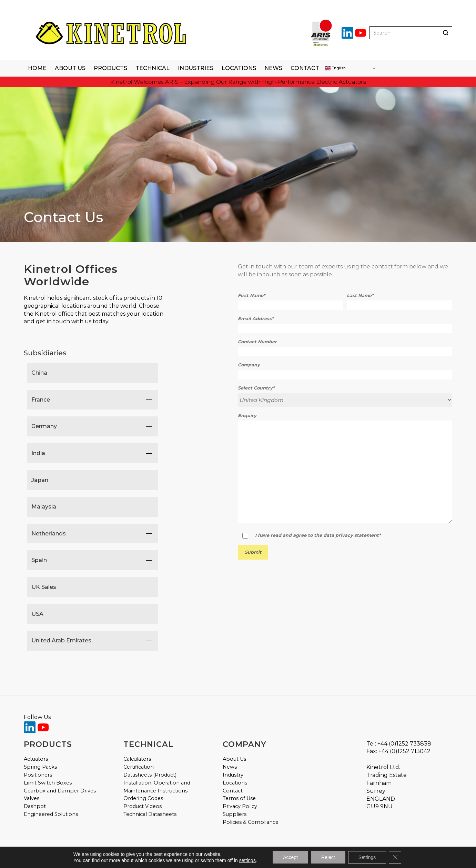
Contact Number (257, 342)
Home (37, 68)
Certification (139, 767)
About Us (70, 68)
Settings (367, 857)
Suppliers (235, 814)
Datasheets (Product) (150, 775)
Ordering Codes (143, 798)
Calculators (137, 759)
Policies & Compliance (251, 822)
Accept (290, 857)
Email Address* (256, 319)
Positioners (38, 775)
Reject (328, 857)
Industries (196, 68)
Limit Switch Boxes (48, 783)
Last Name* (360, 295)
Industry (233, 775)
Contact (305, 68)
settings (247, 860)
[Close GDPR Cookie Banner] (395, 857)
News (273, 68)
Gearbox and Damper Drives (60, 791)
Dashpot (35, 806)
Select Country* (256, 388)
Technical (153, 68)
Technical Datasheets (150, 814)
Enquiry (247, 416)
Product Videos (143, 806)
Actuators (36, 759)
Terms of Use (239, 798)
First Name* (252, 295)
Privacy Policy (240, 806)
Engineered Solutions (51, 814)
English (335, 68)
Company (249, 365)
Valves (32, 798)
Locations (239, 68)
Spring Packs (40, 767)
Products (110, 68)
